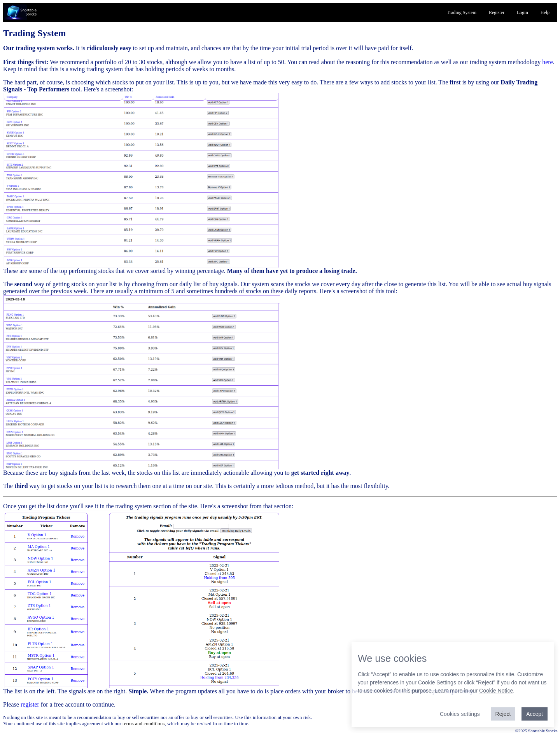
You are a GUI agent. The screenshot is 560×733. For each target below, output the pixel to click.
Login (522, 12)
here (548, 62)
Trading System (462, 12)
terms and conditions (143, 723)
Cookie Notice (496, 691)
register (30, 704)
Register (497, 12)
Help (545, 12)
